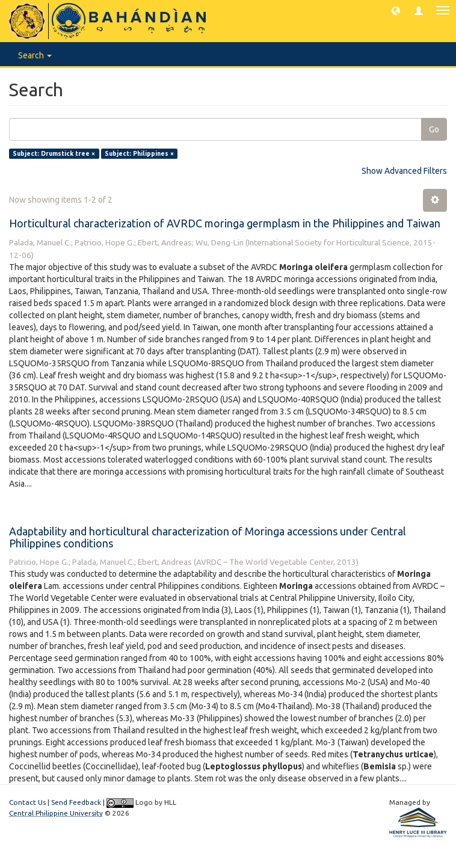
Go (434, 129)
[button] (396, 10)
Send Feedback (76, 802)
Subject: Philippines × (139, 153)
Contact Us (27, 802)
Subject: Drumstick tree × (54, 153)
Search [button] (35, 55)
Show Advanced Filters (404, 171)
